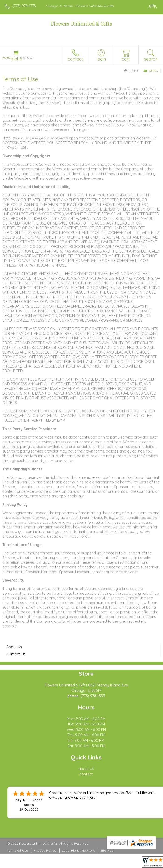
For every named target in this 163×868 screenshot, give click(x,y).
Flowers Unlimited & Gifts (81, 24)
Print (131, 71)
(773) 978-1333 (24, 6)
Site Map (107, 850)
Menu (16, 59)
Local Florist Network (78, 850)
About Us (14, 647)
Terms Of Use (17, 850)
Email (151, 71)
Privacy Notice (45, 850)
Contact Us (16, 654)
